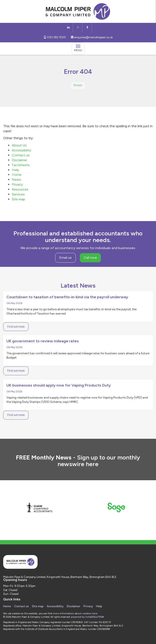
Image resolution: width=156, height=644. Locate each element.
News (16, 179)
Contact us (21, 155)
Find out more (16, 327)
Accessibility (21, 150)
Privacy (17, 184)
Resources (20, 189)
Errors (78, 85)
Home (17, 175)
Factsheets (21, 165)
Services (18, 194)
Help (15, 170)
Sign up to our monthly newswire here (99, 461)
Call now (90, 258)
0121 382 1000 (55, 37)
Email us (65, 258)
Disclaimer (20, 160)
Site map (18, 199)
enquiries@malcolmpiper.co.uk (92, 37)
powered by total (87, 617)
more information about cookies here (75, 614)
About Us (19, 145)
